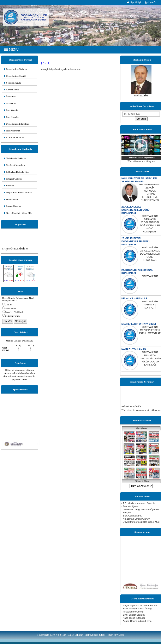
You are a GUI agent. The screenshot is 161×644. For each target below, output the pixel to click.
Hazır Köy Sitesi (116, 635)
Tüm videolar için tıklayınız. (142, 161)
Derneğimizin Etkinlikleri (17, 124)
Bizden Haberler (12, 206)
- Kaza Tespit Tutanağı (133, 618)
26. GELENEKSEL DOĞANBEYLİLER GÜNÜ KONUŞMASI (135, 210)
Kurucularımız (11, 90)
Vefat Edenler (11, 199)
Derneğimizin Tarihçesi (16, 69)
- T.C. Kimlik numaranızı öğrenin (138, 503)
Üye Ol (150, 2)
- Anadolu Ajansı (130, 506)
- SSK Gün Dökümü (132, 516)
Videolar (9, 186)
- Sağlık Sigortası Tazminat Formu (139, 605)
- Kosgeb (126, 513)
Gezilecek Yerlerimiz (14, 165)
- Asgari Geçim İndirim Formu (137, 621)
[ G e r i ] (46, 63)
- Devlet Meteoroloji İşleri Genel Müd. (141, 522)
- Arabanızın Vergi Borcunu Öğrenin (140, 509)
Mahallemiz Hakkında (15, 158)
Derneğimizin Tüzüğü (15, 76)
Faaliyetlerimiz (12, 131)
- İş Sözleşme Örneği (132, 612)
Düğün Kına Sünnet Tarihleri (18, 192)
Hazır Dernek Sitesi (94, 635)
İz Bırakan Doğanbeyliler (16, 172)
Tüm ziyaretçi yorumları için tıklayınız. (141, 410)
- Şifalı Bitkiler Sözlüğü (133, 615)
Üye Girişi (134, 2)
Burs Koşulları (11, 117)
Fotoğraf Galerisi (13, 179)
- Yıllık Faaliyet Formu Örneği (137, 609)
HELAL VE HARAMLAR (134, 298)
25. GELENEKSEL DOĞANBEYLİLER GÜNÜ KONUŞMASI (135, 241)
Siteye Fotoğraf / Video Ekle (18, 213)
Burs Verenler (11, 110)
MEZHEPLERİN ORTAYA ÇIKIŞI (139, 324)
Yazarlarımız (11, 103)
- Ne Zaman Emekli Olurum (136, 519)
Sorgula (141, 119)
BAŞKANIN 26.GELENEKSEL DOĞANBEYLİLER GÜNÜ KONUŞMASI (150, 225)
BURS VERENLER (14, 137)
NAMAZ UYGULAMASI (134, 349)
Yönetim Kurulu (12, 83)
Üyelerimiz (10, 96)
